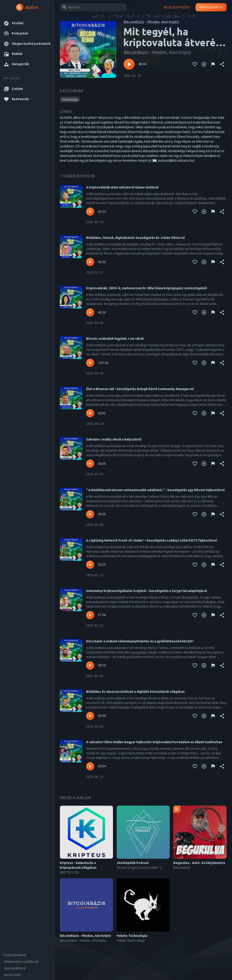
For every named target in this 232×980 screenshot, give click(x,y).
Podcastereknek (15, 955)
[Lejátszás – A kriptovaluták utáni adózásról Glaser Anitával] (90, 212)
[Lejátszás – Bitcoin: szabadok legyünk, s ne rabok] (90, 363)
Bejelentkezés (177, 7)
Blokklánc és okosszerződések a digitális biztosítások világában (135, 692)
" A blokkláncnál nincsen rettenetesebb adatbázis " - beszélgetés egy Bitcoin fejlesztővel (155, 490)
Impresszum (12, 975)
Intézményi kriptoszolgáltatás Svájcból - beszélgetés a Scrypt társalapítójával (146, 591)
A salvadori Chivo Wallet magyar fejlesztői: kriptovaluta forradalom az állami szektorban (154, 742)
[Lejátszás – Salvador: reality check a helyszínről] (90, 464)
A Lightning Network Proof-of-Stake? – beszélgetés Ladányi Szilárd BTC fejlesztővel (152, 540)
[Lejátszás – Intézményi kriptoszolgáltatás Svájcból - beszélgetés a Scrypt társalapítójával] (90, 615)
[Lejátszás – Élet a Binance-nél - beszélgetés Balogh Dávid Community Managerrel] (90, 413)
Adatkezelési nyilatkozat (21, 962)
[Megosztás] (222, 64)
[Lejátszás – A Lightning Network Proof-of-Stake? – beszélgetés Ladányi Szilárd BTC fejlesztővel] (90, 565)
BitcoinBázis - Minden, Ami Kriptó (151, 22)
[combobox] (92, 7)
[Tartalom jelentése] (213, 64)
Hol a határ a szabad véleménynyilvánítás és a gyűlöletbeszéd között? (140, 641)
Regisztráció (211, 7)
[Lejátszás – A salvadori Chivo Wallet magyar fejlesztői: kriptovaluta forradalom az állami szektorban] (90, 766)
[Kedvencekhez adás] (195, 64)
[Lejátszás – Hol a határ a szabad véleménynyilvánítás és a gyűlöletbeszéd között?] (90, 666)
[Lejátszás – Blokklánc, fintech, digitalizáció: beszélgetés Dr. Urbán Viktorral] (90, 262)
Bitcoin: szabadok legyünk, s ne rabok (115, 339)
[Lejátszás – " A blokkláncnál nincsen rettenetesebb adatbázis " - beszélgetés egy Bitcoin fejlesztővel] (90, 514)
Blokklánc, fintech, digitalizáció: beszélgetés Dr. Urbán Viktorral (135, 238)
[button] (27, 23)
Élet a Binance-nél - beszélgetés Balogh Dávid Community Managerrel (140, 389)
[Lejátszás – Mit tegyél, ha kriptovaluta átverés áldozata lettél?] (129, 64)
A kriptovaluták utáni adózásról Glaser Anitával (122, 187)
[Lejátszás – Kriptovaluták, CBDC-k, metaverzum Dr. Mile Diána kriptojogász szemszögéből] (90, 312)
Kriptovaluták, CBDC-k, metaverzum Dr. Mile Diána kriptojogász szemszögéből (146, 288)
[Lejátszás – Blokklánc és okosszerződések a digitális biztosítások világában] (90, 716)
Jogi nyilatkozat (15, 968)
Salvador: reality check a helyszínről (114, 439)
